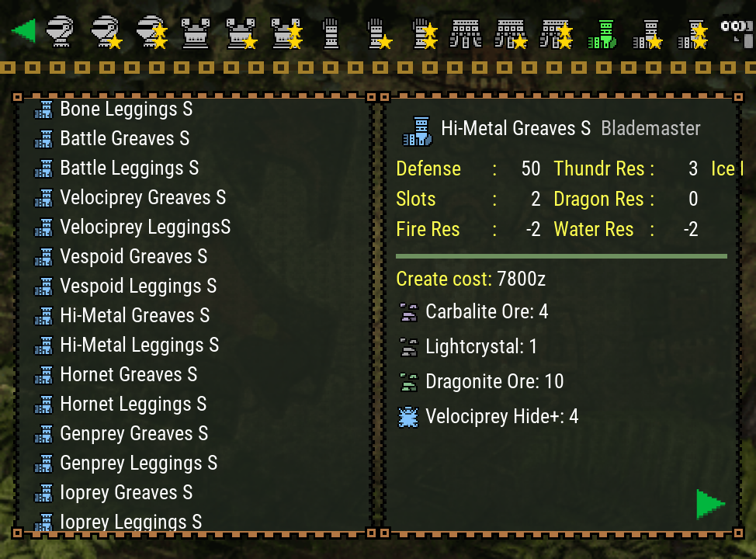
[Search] (736, 31)
